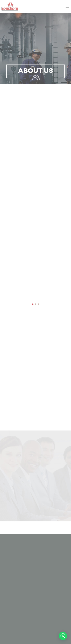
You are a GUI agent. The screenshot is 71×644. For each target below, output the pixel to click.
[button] (33, 304)
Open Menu (68, 8)
